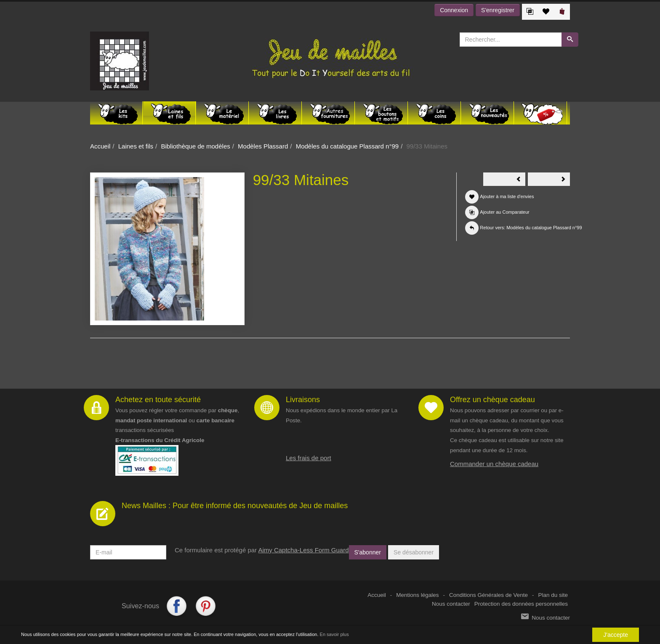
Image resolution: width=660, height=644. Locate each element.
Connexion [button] (454, 10)
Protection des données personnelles (521, 604)
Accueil (100, 146)
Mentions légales (417, 595)
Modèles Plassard (263, 146)
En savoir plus (334, 635)
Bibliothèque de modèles (195, 146)
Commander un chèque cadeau (494, 464)
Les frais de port (309, 458)
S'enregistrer (498, 10)
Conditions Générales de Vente (488, 595)
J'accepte (616, 635)
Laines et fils (136, 146)
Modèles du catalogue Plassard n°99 (347, 146)
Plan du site (553, 595)
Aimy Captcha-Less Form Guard (303, 550)
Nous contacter (451, 604)
